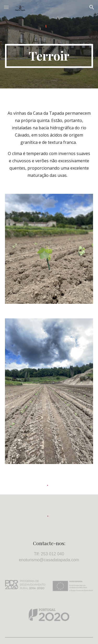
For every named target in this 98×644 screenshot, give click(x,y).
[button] (6, 7)
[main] (49, 56)
